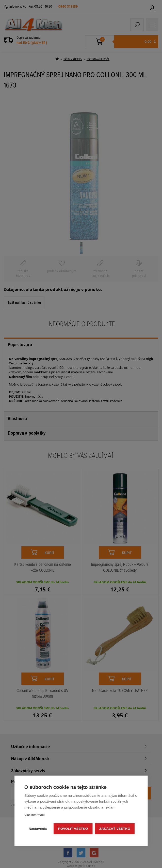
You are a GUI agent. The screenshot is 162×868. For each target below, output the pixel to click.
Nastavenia (38, 829)
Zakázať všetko (115, 829)
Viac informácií (35, 815)
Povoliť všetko (73, 829)
